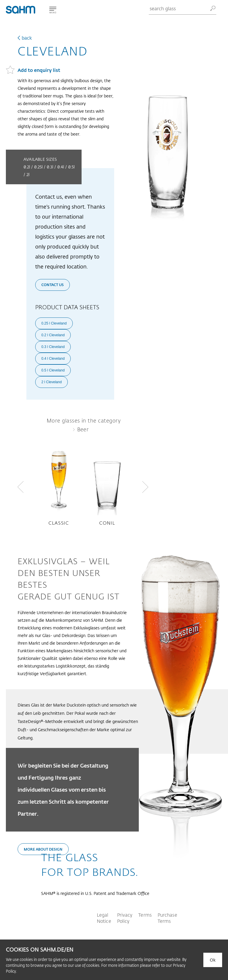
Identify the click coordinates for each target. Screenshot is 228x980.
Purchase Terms (167, 918)
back (27, 38)
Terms (145, 915)
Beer (83, 429)
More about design (43, 849)
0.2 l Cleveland (53, 335)
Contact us (53, 285)
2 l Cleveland (51, 382)
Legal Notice (104, 918)
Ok (213, 960)
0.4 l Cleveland (53, 359)
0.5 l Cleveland (53, 370)
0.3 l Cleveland (53, 347)
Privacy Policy (125, 918)
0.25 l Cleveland (54, 323)
